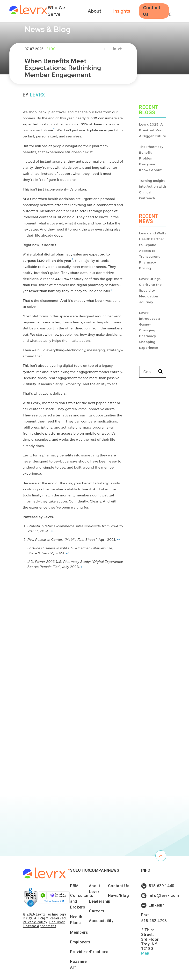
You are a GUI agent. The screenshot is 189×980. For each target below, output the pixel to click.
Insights (122, 11)
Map (145, 953)
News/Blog (119, 896)
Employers (80, 942)
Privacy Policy (35, 922)
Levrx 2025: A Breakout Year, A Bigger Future (153, 130)
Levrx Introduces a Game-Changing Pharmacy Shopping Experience (150, 330)
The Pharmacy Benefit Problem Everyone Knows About (151, 158)
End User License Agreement (44, 924)
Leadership (100, 901)
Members (79, 932)
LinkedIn (153, 905)
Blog (51, 49)
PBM (74, 886)
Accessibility (101, 921)
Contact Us (152, 11)
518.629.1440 (153, 886)
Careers (97, 911)
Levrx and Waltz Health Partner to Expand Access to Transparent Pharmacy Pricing (153, 251)
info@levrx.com (153, 896)
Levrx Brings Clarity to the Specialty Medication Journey (150, 290)
